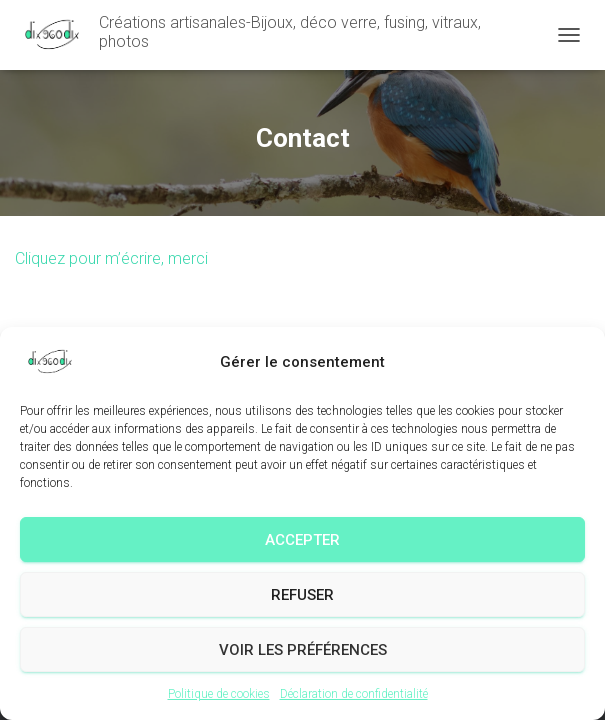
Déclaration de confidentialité (354, 694)
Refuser (302, 595)
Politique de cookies (219, 694)
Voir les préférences (303, 650)
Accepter (302, 540)
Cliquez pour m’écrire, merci (111, 258)
